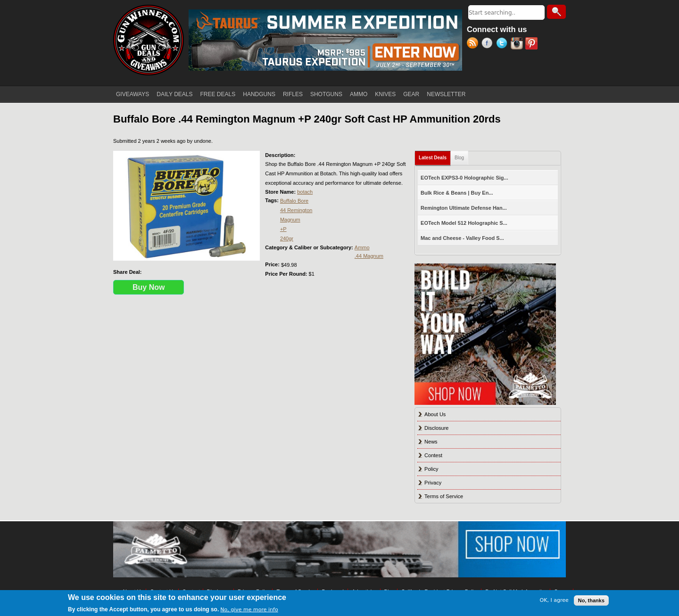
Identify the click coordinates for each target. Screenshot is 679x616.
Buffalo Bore (294, 201)
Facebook (489, 44)
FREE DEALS (218, 94)
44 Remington (296, 210)
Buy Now (149, 287)
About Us (435, 414)
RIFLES (293, 94)
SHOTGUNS (326, 94)
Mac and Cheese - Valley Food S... (462, 238)
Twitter (503, 44)
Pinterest (533, 44)
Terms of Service (444, 496)
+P (283, 229)
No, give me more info (249, 610)
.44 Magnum (369, 256)
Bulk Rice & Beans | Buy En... (457, 193)
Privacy (433, 483)
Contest (433, 455)
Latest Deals (435, 156)
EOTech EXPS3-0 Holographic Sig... (464, 178)
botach (305, 192)
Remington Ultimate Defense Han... (464, 208)
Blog (459, 158)
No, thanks (591, 600)
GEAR (411, 94)
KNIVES (385, 94)
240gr (287, 238)
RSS (474, 44)
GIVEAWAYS (132, 94)
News (431, 442)
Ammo (362, 247)
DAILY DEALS (174, 94)
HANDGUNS (259, 94)
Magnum (290, 220)
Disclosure (436, 428)
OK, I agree (554, 600)
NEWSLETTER (446, 94)
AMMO (359, 94)
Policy (431, 469)
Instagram (518, 44)
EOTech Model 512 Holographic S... (464, 223)
